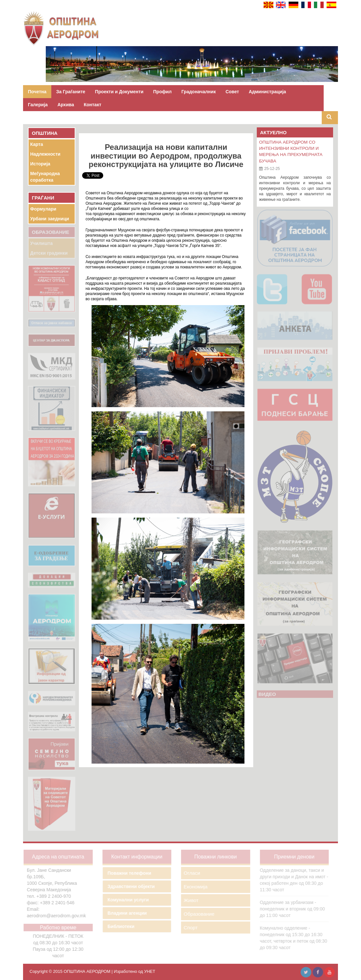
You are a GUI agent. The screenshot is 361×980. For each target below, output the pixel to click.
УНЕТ (150, 971)
